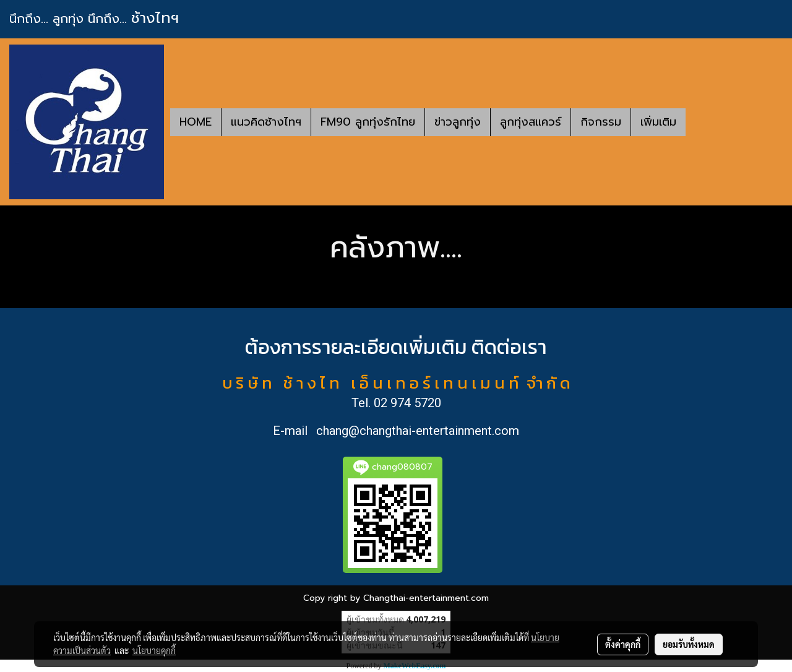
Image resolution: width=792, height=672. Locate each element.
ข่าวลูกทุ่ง (458, 122)
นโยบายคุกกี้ (154, 650)
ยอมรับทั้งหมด (689, 644)
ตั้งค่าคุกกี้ (623, 644)
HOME (196, 122)
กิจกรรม (601, 122)
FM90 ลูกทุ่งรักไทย (368, 122)
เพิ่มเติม (658, 122)
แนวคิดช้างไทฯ (266, 122)
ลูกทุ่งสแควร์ (531, 122)
